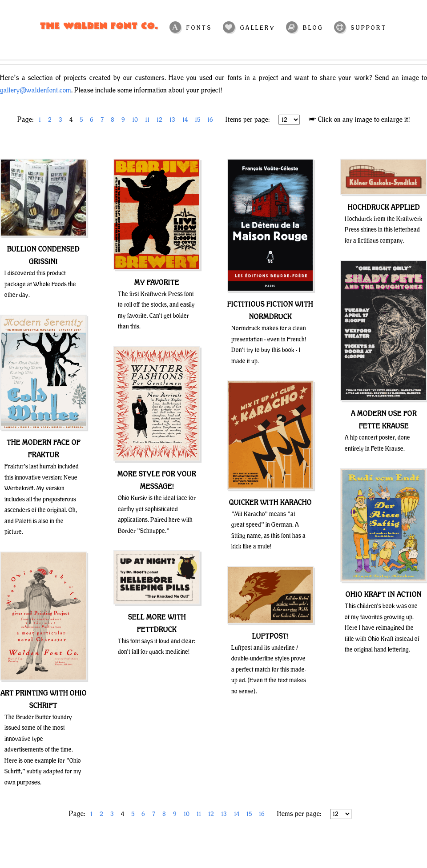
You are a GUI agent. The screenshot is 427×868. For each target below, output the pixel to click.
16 (210, 120)
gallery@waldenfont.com (36, 91)
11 (147, 120)
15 (197, 120)
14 (185, 120)
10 (135, 120)
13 (172, 120)
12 (159, 120)
